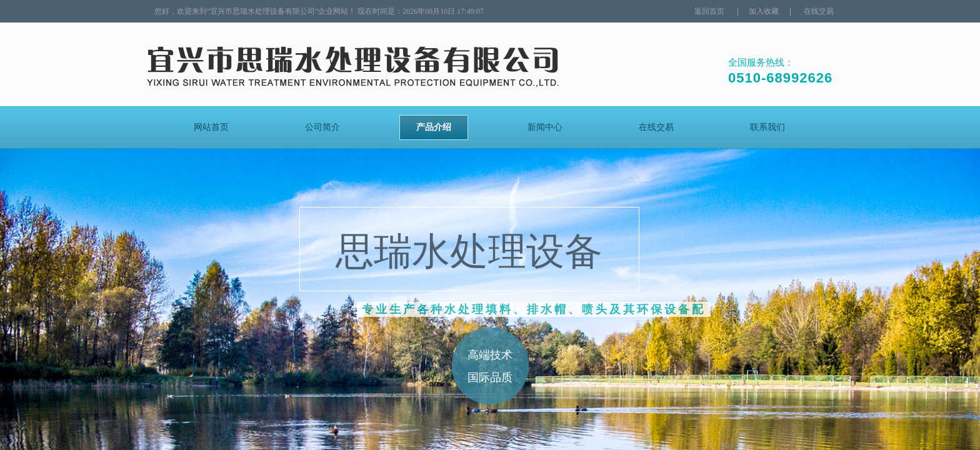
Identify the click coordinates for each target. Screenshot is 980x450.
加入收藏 (764, 11)
